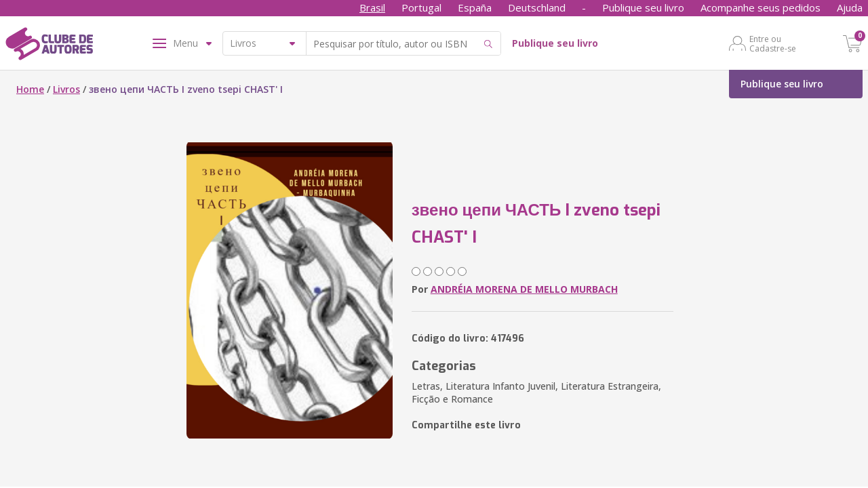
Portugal (421, 7)
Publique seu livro (643, 7)
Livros (66, 89)
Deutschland (537, 7)
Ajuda (850, 7)
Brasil (372, 7)
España (475, 7)
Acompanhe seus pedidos (761, 7)
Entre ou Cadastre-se (773, 43)
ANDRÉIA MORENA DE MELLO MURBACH (524, 289)
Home (30, 89)
